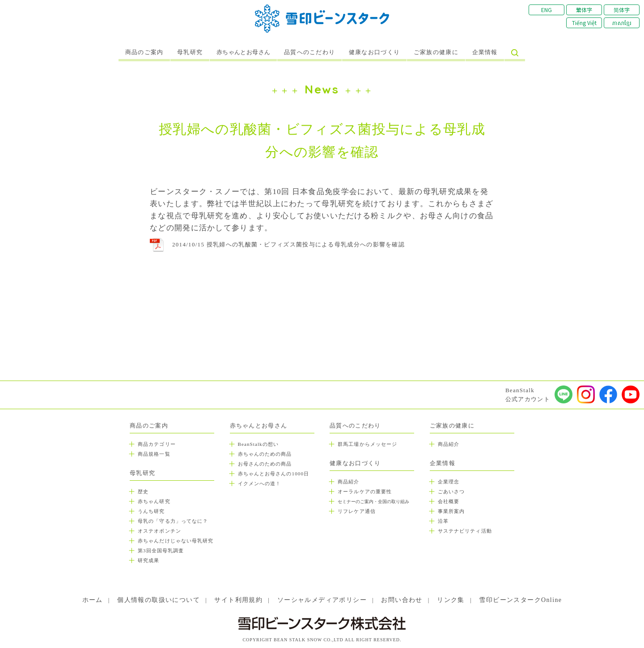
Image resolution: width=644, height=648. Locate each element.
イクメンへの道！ (260, 483)
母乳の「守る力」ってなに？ (173, 521)
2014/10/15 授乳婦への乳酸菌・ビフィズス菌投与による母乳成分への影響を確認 (288, 244)
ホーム (93, 600)
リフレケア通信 (357, 511)
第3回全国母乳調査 (161, 551)
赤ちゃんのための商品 (265, 454)
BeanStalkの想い (258, 444)
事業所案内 (451, 511)
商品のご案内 (144, 52)
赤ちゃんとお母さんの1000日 (274, 474)
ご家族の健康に (436, 52)
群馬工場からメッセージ (367, 444)
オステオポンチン (159, 531)
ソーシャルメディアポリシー (322, 600)
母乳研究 (190, 52)
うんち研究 (151, 511)
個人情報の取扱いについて (159, 600)
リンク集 (451, 600)
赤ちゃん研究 (154, 501)
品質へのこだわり (309, 52)
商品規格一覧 (154, 454)
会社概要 (449, 501)
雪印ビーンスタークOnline (520, 600)
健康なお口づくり (374, 52)
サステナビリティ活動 (465, 531)
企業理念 (449, 482)
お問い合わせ (402, 600)
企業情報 (485, 52)
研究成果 (148, 560)
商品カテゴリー (157, 444)
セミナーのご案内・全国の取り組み (373, 502)
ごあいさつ (451, 491)
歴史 (143, 491)
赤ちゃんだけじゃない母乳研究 (176, 541)
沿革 (443, 521)
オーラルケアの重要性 (365, 491)
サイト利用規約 (238, 600)
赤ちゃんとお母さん (244, 52)
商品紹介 (348, 482)
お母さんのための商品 (265, 464)
